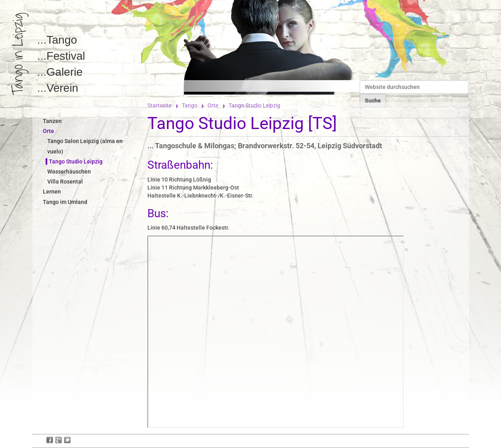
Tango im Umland (65, 202)
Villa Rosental (65, 182)
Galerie (64, 72)
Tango (62, 40)
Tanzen (52, 121)
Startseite (159, 105)
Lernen (52, 192)
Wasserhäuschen (69, 172)
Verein (62, 88)
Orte (213, 105)
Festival (66, 56)
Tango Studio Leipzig (76, 161)
